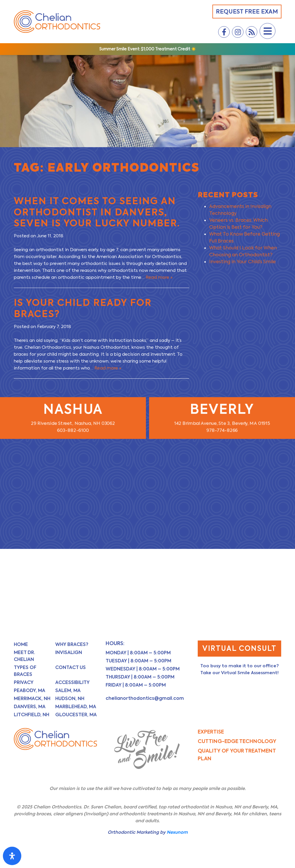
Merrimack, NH (32, 699)
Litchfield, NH (32, 715)
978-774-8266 (222, 429)
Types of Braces (25, 671)
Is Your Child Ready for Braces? (83, 308)
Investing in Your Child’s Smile (242, 262)
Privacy (24, 682)
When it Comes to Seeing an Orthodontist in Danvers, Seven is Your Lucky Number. (97, 212)
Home (21, 644)
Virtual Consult (239, 648)
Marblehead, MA (76, 707)
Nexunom (177, 832)
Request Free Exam (247, 12)
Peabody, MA (29, 690)
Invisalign (69, 652)
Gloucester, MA (76, 715)
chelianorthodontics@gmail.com (145, 698)
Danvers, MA (30, 707)
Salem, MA (68, 690)
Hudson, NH (70, 699)
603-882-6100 (73, 429)
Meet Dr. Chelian (24, 656)
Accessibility (72, 682)
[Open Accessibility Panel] (12, 856)
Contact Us (71, 667)
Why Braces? (72, 644)
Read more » (159, 277)
